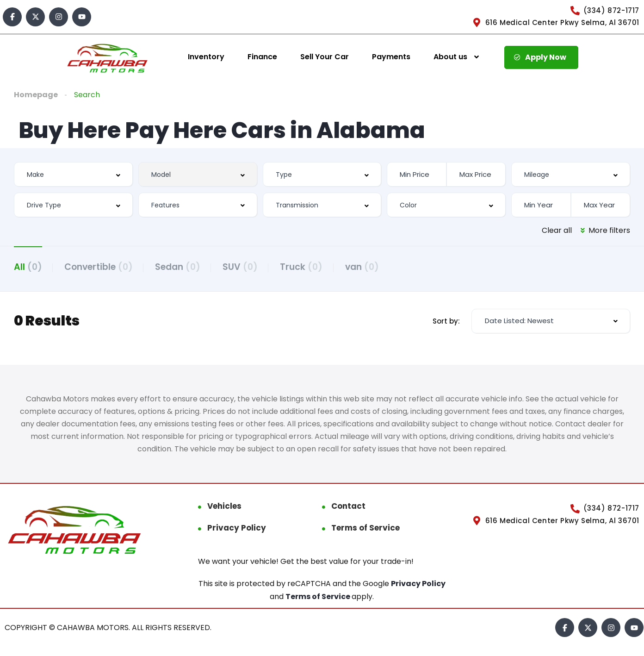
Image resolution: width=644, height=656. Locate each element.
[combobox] (73, 174)
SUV (243, 267)
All (28, 267)
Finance (262, 57)
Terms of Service (365, 528)
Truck (305, 267)
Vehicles (224, 506)
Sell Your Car (325, 57)
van (366, 267)
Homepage (36, 95)
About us (450, 57)
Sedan (180, 267)
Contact (348, 506)
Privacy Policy (237, 528)
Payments (391, 57)
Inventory (206, 57)
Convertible (99, 267)
